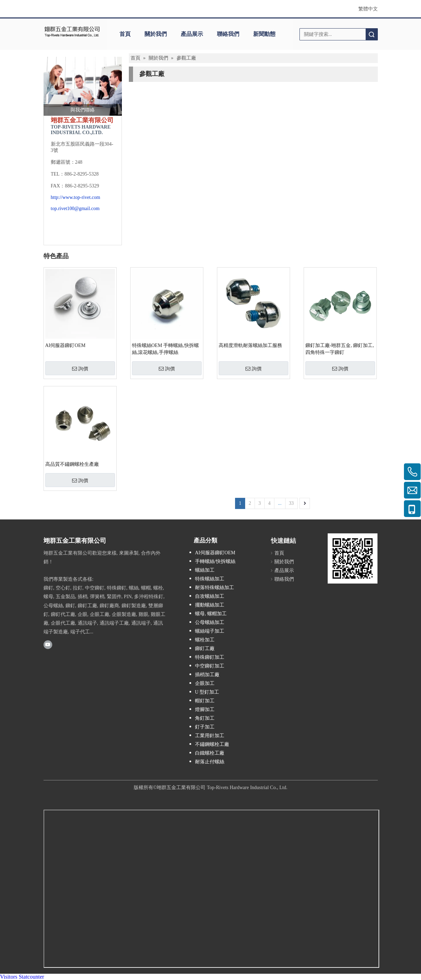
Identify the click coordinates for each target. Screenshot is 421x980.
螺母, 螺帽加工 (211, 614)
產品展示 (192, 34)
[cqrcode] (353, 558)
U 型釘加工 (207, 692)
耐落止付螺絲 (210, 762)
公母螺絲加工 (210, 622)
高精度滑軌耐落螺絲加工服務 (250, 345)
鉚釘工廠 (205, 649)
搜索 (372, 34)
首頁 (125, 34)
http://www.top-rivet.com (76, 197)
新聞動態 (264, 34)
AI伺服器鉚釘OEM (65, 345)
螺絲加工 (205, 570)
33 (291, 503)
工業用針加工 (210, 736)
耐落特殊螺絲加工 (215, 588)
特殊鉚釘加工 (210, 657)
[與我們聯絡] (83, 86)
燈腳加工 (205, 709)
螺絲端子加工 (210, 631)
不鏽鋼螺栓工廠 (212, 744)
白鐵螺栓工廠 (210, 753)
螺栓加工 (205, 640)
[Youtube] (48, 644)
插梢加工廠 (207, 675)
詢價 (80, 369)
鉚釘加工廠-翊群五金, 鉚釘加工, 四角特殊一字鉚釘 (340, 349)
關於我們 (156, 34)
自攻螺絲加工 (210, 596)
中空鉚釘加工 (210, 666)
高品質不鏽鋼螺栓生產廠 (72, 464)
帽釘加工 (205, 701)
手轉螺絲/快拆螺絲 (215, 561)
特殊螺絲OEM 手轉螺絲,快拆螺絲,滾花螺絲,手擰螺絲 (165, 349)
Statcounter (32, 977)
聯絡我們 (228, 34)
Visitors (9, 977)
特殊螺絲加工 (210, 579)
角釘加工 (205, 718)
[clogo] (72, 32)
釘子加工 (205, 727)
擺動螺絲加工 (210, 605)
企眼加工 (205, 683)
